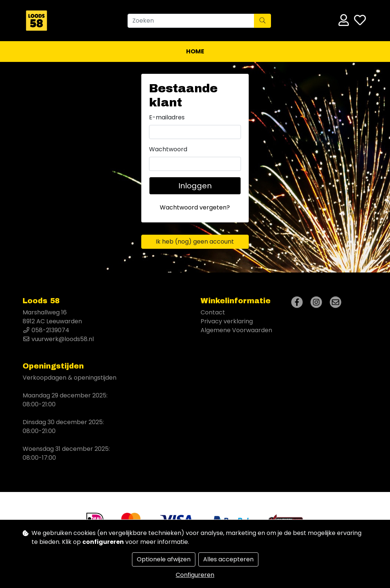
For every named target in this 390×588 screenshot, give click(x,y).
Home (195, 51)
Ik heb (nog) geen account (195, 242)
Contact (213, 312)
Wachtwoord (168, 149)
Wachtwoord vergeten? (195, 207)
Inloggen (195, 186)
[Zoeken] (191, 21)
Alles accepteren (228, 559)
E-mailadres (167, 117)
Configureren (195, 575)
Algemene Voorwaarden (236, 330)
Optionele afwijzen (164, 559)
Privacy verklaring (227, 321)
